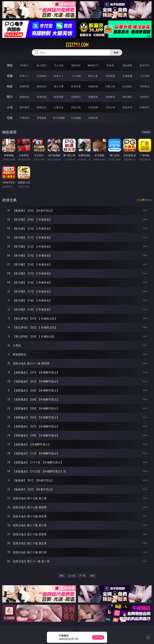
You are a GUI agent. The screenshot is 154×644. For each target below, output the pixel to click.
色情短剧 (93, 118)
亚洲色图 (42, 97)
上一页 (72, 576)
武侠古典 (76, 107)
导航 (10, 118)
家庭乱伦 (42, 107)
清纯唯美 (110, 97)
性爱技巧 (145, 107)
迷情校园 (93, 107)
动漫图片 (76, 97)
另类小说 (110, 107)
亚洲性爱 (24, 86)
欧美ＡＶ (59, 76)
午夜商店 (24, 118)
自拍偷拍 (42, 76)
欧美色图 (59, 97)
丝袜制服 (110, 76)
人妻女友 (59, 107)
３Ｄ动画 (76, 76)
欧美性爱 (76, 86)
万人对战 (59, 65)
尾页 (92, 576)
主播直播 (127, 76)
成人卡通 (59, 86)
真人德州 (42, 65)
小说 (10, 107)
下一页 (82, 576)
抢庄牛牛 (145, 65)
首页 (62, 576)
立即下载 (98, 637)
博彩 (10, 65)
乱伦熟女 (127, 86)
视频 (10, 76)
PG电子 (24, 65)
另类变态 (145, 86)
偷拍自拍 (42, 86)
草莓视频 (42, 118)
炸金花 (110, 65)
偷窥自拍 (24, 97)
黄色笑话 (127, 107)
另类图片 (145, 97)
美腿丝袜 (93, 97)
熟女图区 (127, 97)
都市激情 (24, 107)
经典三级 (110, 86)
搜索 (116, 52)
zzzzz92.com (77, 45)
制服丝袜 (93, 86)
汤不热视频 (59, 118)
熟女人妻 (93, 76)
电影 (10, 86)
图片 (10, 97)
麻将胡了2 (93, 65)
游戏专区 (76, 65)
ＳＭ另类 (145, 76)
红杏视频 (76, 118)
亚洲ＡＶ (24, 76)
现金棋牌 (127, 65)
